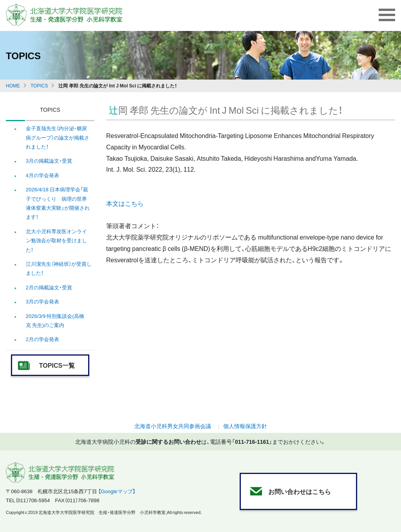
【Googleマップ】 (117, 491)
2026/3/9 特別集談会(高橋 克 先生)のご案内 (58, 320)
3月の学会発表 (42, 301)
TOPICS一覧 (57, 365)
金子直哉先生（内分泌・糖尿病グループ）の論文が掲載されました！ (58, 137)
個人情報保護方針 (245, 426)
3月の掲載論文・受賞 (49, 161)
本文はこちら (125, 203)
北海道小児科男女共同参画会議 (173, 426)
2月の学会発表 (42, 339)
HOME (13, 85)
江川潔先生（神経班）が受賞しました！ (59, 268)
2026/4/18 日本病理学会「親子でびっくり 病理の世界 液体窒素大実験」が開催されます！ (59, 203)
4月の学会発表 (42, 175)
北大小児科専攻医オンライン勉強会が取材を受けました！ (56, 240)
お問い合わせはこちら (300, 491)
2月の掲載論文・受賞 (49, 287)
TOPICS (39, 85)
